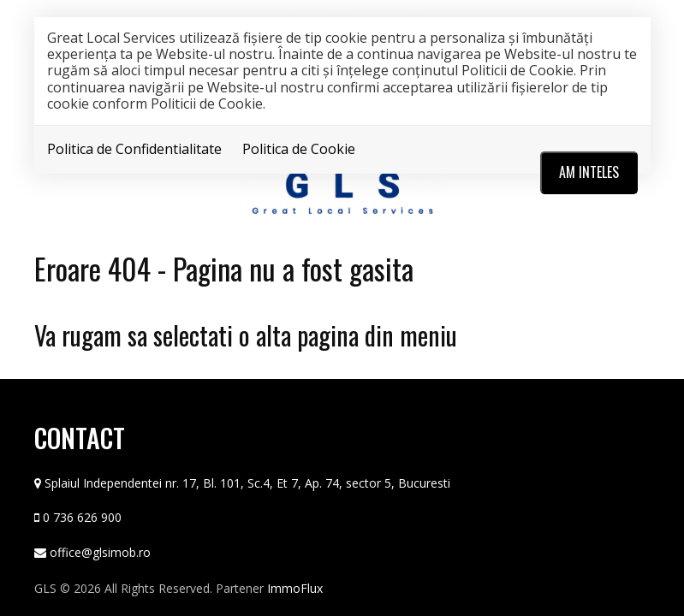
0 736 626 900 (82, 516)
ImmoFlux (295, 587)
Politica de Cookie (299, 149)
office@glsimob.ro (100, 551)
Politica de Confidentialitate (134, 149)
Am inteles (589, 172)
